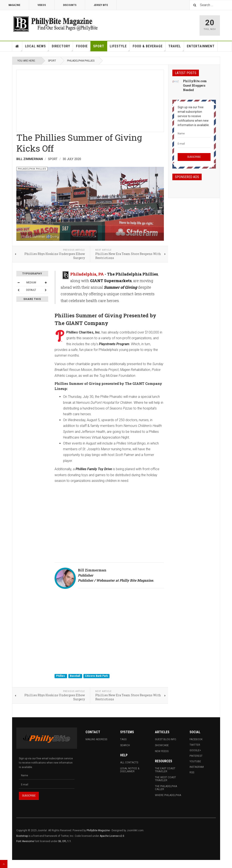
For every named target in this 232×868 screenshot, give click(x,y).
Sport (99, 46)
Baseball (75, 676)
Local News (37, 48)
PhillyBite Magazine (98, 830)
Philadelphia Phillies (81, 61)
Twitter (195, 745)
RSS (192, 772)
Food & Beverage (149, 48)
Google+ (195, 750)
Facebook (196, 739)
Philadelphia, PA (87, 274)
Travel (176, 48)
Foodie (83, 48)
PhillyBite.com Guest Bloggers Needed (195, 85)
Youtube (195, 761)
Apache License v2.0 (112, 836)
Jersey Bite (101, 5)
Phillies (61, 676)
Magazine (14, 5)
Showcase (162, 745)
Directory (62, 48)
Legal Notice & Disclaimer (130, 770)
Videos (42, 5)
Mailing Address (96, 739)
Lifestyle (120, 48)
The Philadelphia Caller (166, 788)
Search (125, 745)
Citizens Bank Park (96, 676)
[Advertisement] (90, 100)
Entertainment (201, 46)
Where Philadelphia (168, 795)
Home (17, 46)
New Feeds (162, 751)
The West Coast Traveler (165, 779)
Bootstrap (22, 836)
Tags (123, 739)
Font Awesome (25, 841)
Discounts (70, 5)
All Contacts (129, 762)
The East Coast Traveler (165, 770)
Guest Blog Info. (166, 739)
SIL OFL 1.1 (65, 841)
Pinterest (196, 756)
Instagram (197, 767)
